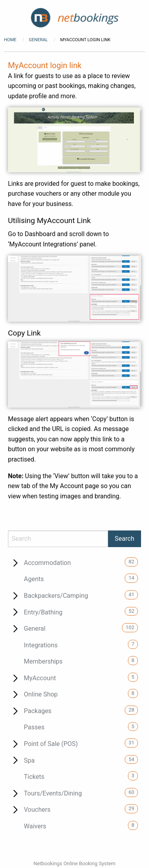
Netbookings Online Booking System (74, 863)
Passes (34, 727)
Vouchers (37, 810)
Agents (34, 579)
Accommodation (47, 563)
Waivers (35, 826)
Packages (38, 711)
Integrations (41, 645)
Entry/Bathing (43, 612)
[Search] (58, 539)
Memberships (43, 661)
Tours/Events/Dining (53, 793)
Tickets (34, 777)
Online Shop (41, 694)
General (39, 40)
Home (10, 40)
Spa (29, 760)
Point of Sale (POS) (51, 744)
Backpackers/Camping (56, 596)
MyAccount (40, 678)
